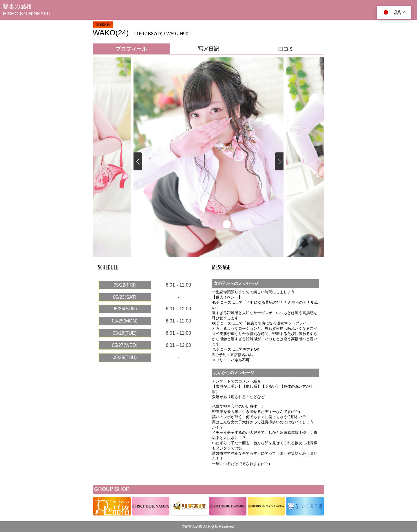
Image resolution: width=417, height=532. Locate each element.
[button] (279, 162)
